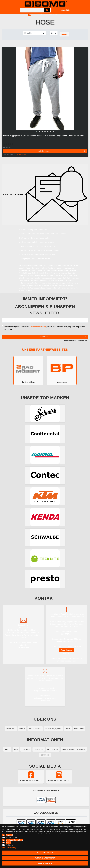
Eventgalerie (79, 729)
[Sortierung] (34, 33)
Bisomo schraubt (35, 729)
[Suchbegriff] (36, 10)
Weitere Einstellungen (10, 848)
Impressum (26, 749)
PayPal (8, 843)
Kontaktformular (67, 650)
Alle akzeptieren (45, 853)
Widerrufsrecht (53, 749)
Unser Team (11, 729)
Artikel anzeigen (62, 151)
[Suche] (47, 10)
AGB (16, 749)
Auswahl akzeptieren (45, 858)
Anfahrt (7, 749)
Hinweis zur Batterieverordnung (74, 749)
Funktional (9, 845)
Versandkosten (21, 154)
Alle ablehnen (45, 863)
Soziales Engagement (53, 729)
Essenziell (9, 835)
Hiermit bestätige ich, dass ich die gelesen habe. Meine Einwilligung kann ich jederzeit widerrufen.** (45, 328)
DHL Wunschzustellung (14, 840)
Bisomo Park (62, 370)
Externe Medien (11, 838)
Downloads (45, 755)
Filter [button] (64, 34)
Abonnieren (63, 337)
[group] (45, 90)
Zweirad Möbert (28, 370)
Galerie (22, 729)
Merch (68, 729)
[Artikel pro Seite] (54, 33)
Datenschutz (39, 749)
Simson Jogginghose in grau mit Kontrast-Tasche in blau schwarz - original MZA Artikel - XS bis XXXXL (44, 136)
